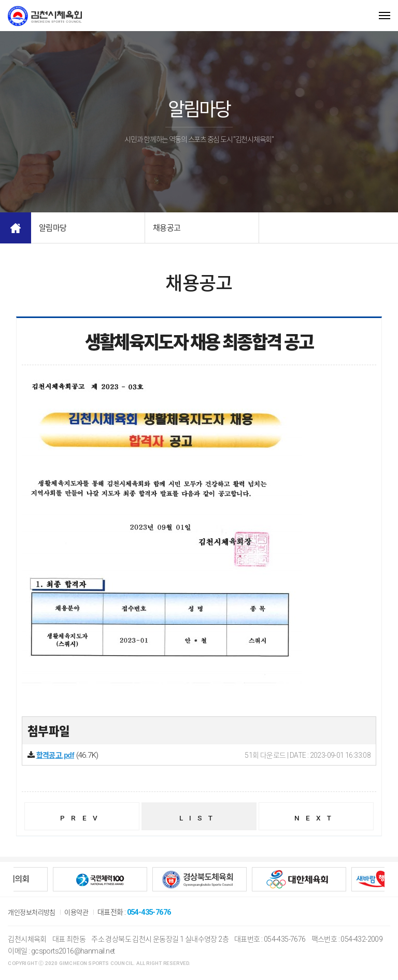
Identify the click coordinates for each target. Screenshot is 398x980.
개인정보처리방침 (33, 916)
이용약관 (81, 916)
